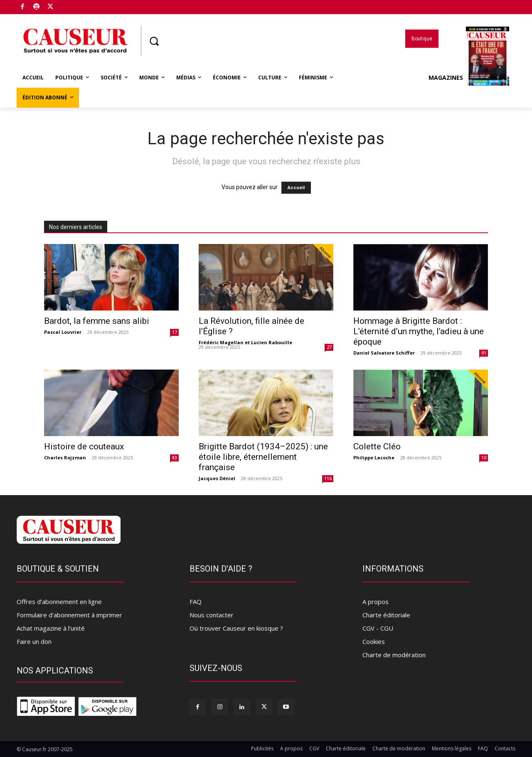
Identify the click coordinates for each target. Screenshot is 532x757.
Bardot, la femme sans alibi (97, 321)
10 (484, 458)
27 (329, 347)
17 (175, 332)
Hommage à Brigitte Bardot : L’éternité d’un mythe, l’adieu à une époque (419, 331)
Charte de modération (394, 655)
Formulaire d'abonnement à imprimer (69, 615)
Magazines (469, 78)
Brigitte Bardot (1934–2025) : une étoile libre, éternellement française (263, 457)
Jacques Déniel (217, 478)
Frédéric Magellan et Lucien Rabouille (245, 342)
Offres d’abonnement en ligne (59, 602)
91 (484, 353)
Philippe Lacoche (374, 457)
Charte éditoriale (386, 615)
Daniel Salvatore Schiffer (384, 353)
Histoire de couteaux (84, 446)
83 (175, 458)
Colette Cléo (377, 446)
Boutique (70, 5)
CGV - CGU (378, 628)
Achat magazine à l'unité (51, 628)
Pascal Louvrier (63, 332)
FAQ (196, 602)
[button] (154, 41)
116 (328, 478)
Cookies (374, 641)
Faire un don (34, 641)
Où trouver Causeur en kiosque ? (236, 628)
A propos (376, 602)
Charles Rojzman (65, 457)
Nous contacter (212, 615)
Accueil (296, 188)
